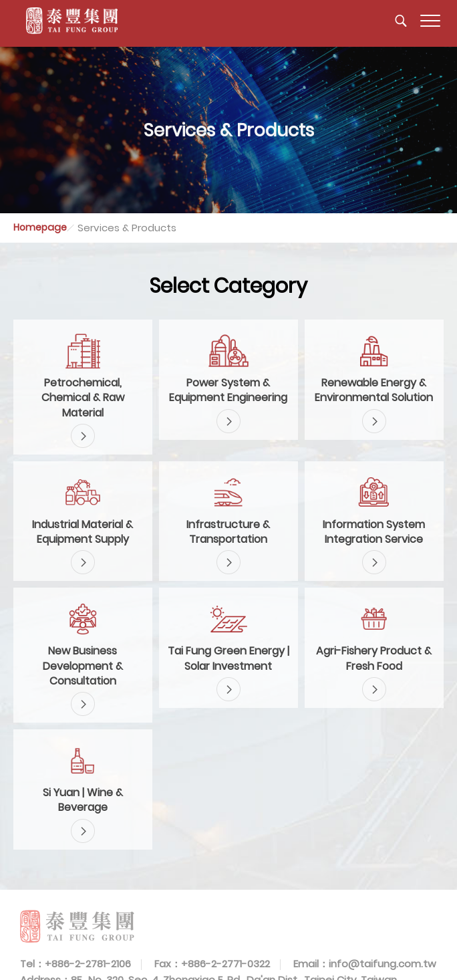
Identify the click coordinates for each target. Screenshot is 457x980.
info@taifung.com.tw (383, 964)
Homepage (40, 227)
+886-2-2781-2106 (88, 964)
